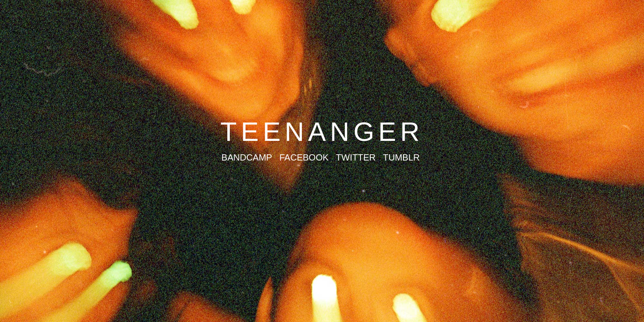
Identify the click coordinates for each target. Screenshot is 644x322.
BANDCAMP (247, 157)
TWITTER (356, 157)
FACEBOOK (304, 157)
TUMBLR (401, 157)
